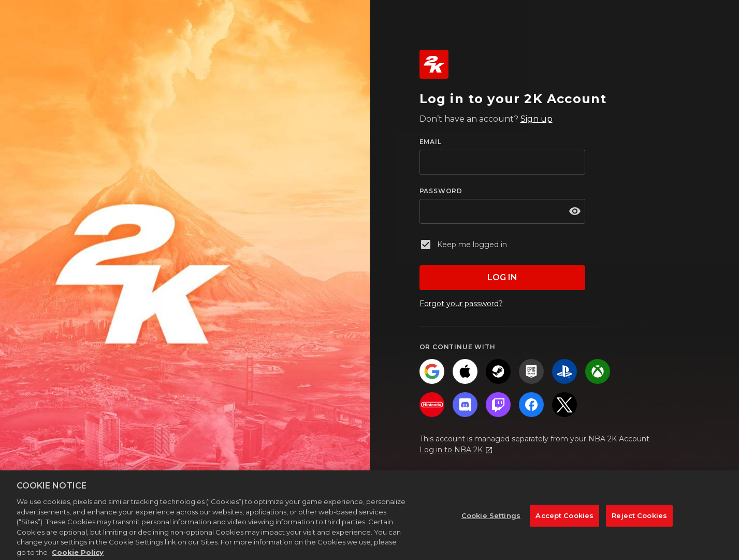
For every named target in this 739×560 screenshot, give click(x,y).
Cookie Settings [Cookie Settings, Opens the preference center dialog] (491, 521)
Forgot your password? (461, 304)
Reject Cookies (639, 521)
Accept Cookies (564, 521)
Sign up (537, 119)
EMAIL (431, 142)
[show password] (575, 211)
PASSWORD (441, 191)
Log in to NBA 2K (451, 450)
